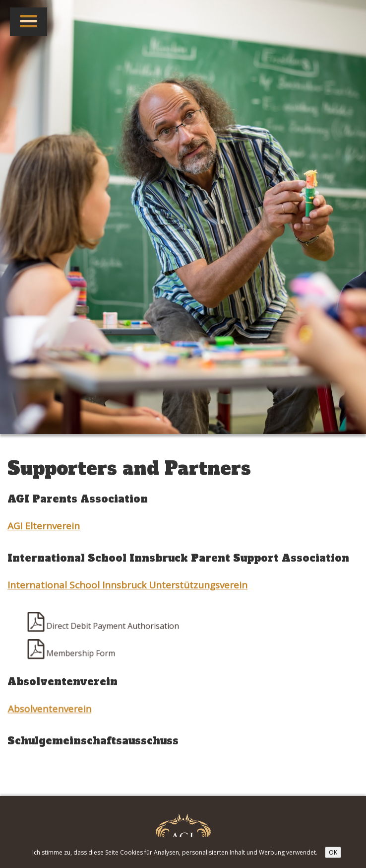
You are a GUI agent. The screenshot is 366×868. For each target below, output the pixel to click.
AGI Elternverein (44, 526)
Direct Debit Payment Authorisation (104, 627)
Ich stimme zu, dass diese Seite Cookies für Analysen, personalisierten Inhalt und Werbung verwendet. (175, 852)
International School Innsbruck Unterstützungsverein (127, 585)
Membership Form (72, 654)
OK (333, 852)
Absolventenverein (50, 710)
